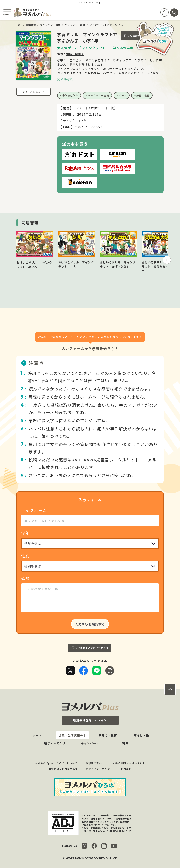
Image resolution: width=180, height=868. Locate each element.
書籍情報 (31, 25)
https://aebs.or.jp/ (119, 831)
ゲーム (123, 95)
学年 (25, 533)
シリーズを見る (32, 92)
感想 (25, 578)
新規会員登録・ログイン (90, 720)
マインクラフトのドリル (103, 25)
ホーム (37, 735)
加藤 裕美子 (75, 54)
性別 (25, 556)
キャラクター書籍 (50, 25)
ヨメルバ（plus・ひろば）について (56, 763)
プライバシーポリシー (99, 769)
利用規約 (126, 769)
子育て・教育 (108, 735)
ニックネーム (34, 510)
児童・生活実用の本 (72, 735)
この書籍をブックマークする (92, 648)
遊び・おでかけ (55, 743)
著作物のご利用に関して (63, 769)
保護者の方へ (94, 763)
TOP (19, 25)
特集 (125, 743)
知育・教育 (143, 95)
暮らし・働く (143, 735)
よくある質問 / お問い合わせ (128, 763)
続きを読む (65, 79)
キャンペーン (90, 743)
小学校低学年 (70, 95)
